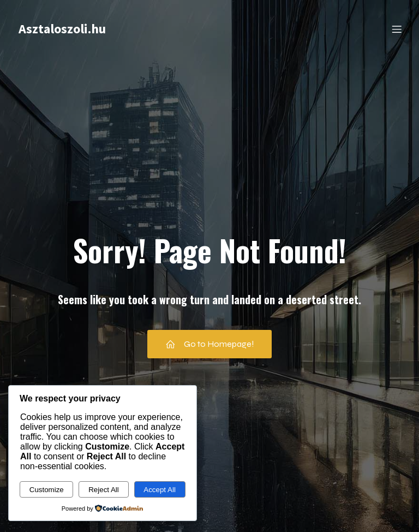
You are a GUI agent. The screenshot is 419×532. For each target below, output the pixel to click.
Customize (47, 490)
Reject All (104, 490)
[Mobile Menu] (397, 30)
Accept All (160, 490)
